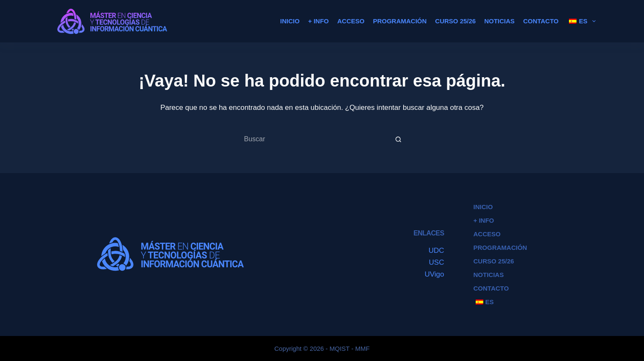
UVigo (435, 274)
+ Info (319, 21)
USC (437, 262)
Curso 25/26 (455, 21)
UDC (436, 250)
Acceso (351, 21)
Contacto (541, 21)
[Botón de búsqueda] (399, 139)
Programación (400, 21)
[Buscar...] (314, 139)
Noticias (499, 21)
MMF (362, 348)
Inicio (290, 21)
